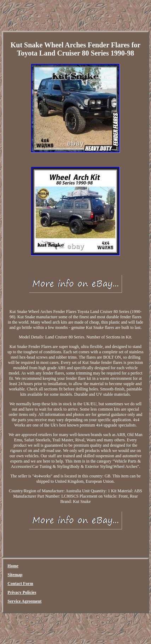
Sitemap (15, 575)
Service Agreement (24, 601)
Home (13, 566)
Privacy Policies (22, 592)
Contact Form (20, 584)
